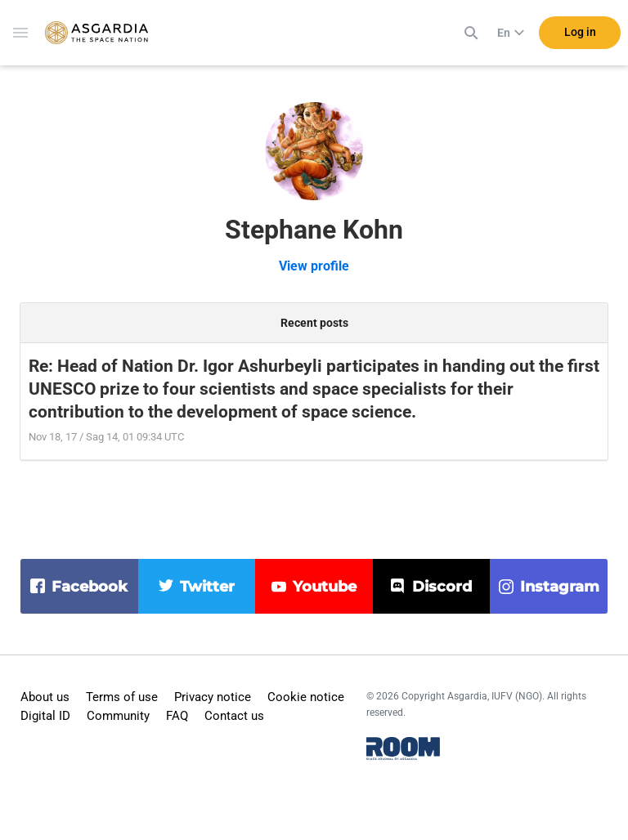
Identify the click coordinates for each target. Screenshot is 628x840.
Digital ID (45, 716)
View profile (314, 266)
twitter (207, 587)
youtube (325, 587)
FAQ (177, 716)
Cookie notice (306, 697)
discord (442, 587)
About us (45, 697)
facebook (90, 587)
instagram (560, 587)
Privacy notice (213, 697)
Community (118, 716)
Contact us (234, 716)
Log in (580, 32)
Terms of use (122, 697)
